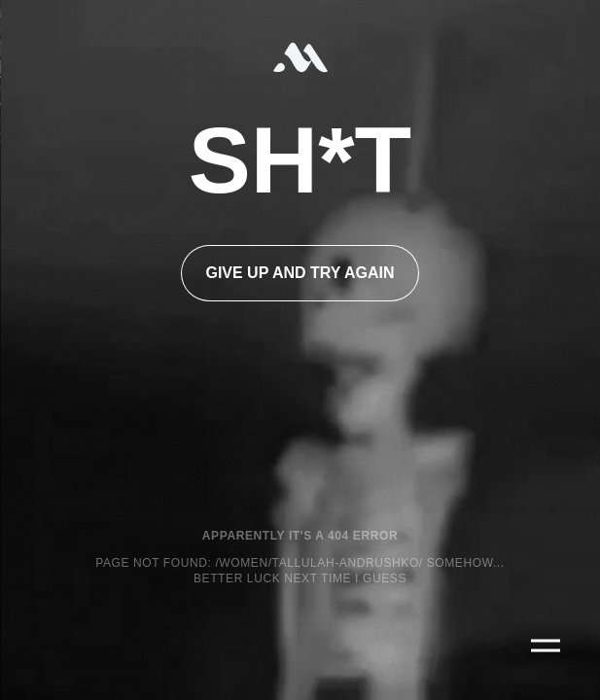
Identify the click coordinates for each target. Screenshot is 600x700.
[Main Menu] (546, 646)
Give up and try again (300, 273)
